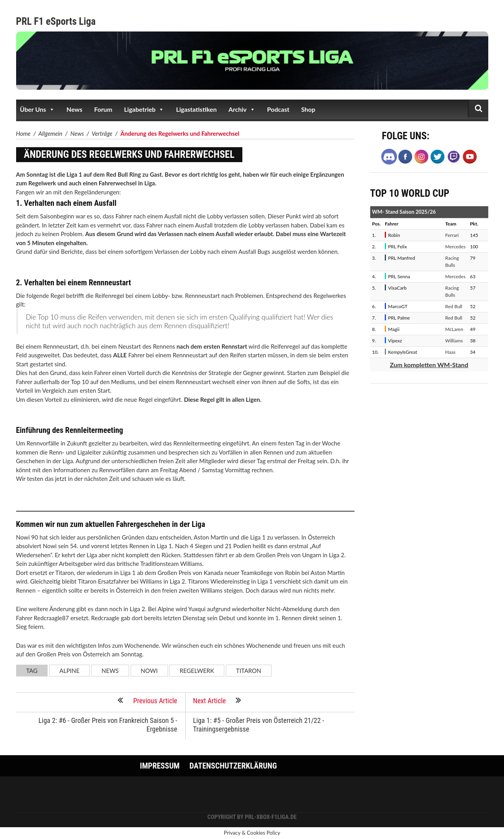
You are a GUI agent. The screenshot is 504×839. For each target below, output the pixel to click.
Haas (450, 352)
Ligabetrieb (144, 109)
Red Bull (454, 306)
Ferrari (452, 235)
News (74, 109)
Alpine (69, 671)
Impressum (160, 766)
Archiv (242, 109)
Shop (308, 109)
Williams (454, 341)
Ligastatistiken (196, 109)
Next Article (217, 700)
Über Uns (38, 109)
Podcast (278, 109)
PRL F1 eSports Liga (56, 21)
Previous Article (147, 700)
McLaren (454, 329)
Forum (103, 109)
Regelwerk (197, 671)
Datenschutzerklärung (233, 766)
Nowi (149, 671)
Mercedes (456, 247)
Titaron (249, 671)
